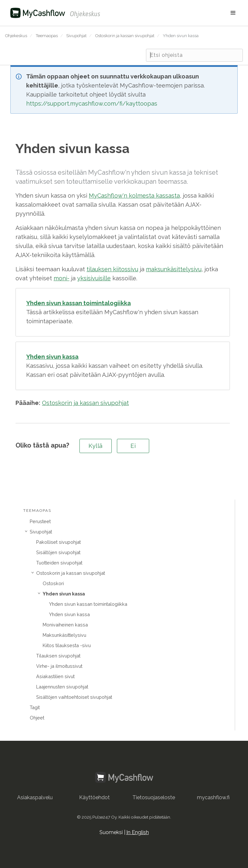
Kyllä (96, 446)
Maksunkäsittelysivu (64, 635)
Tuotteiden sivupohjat (59, 563)
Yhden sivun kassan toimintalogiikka (88, 604)
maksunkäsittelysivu (174, 269)
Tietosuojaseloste (154, 797)
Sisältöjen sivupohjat (58, 552)
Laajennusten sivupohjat (62, 687)
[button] (171, 13)
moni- (62, 278)
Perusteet (40, 521)
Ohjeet (37, 718)
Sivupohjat (76, 36)
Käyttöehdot (94, 797)
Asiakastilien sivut (55, 676)
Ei (133, 446)
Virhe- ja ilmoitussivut (59, 666)
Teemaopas (47, 36)
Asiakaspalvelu (35, 797)
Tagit (35, 707)
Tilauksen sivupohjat (58, 656)
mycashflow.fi (213, 797)
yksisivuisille (94, 278)
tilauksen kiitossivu (112, 269)
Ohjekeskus (16, 36)
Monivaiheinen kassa (65, 625)
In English (138, 832)
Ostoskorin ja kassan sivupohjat (125, 36)
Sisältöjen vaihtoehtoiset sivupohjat (74, 697)
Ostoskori (53, 583)
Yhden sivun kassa (181, 36)
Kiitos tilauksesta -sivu (67, 645)
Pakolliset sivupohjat (58, 542)
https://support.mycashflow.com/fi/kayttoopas (92, 103)
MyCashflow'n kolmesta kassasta (134, 196)
